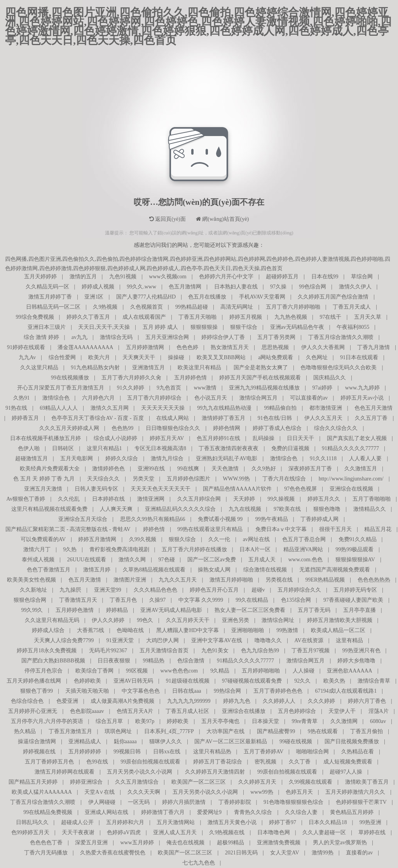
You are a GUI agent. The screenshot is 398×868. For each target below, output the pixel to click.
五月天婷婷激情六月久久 (355, 792)
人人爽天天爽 (116, 509)
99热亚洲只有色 (361, 651)
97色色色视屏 (300, 489)
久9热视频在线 (227, 832)
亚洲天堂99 (108, 590)
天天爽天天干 (139, 357)
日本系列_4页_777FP (169, 731)
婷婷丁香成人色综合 (277, 428)
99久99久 (32, 610)
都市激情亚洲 (326, 408)
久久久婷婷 (321, 701)
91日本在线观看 (359, 357)
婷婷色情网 (227, 428)
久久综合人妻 (301, 812)
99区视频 (137, 671)
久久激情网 (344, 721)
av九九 (79, 337)
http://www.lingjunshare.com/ (351, 479)
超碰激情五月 (31, 458)
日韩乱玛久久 (32, 822)
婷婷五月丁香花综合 (218, 762)
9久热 (70, 549)
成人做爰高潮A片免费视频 (122, 701)
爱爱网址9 (209, 812)
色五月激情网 (185, 287)
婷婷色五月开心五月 (214, 590)
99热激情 (287, 630)
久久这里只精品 (39, 368)
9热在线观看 (323, 731)
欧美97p (145, 721)
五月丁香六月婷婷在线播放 (194, 549)
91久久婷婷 (131, 388)
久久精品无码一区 (47, 287)
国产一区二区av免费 (212, 560)
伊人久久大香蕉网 (323, 347)
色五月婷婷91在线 (218, 438)
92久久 (302, 681)
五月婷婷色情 (190, 378)
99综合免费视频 (35, 317)
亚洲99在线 (151, 469)
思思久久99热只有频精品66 (153, 519)
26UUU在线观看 (87, 560)
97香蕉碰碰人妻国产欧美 (353, 600)
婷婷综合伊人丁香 (223, 337)
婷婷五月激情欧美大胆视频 (340, 620)
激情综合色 (56, 398)
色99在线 (97, 762)
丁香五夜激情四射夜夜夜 (229, 448)
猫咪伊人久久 (166, 741)
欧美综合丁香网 (94, 671)
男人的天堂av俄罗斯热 (340, 843)
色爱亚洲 (67, 701)
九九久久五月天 (178, 580)
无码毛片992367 (108, 651)
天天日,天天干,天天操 (104, 327)
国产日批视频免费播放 (352, 741)
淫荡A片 (379, 711)
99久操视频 (281, 499)
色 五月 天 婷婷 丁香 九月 (44, 479)
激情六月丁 (37, 549)
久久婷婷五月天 (257, 782)
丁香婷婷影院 (235, 802)
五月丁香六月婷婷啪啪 (293, 307)
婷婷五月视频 (246, 317)
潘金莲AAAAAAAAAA (85, 347)
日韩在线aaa (187, 691)
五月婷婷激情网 (145, 347)
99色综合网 (312, 287)
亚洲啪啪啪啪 (248, 630)
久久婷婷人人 (279, 701)
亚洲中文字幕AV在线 (216, 640)
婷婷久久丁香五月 (88, 317)
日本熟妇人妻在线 (236, 287)
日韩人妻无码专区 (96, 489)
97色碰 (167, 560)
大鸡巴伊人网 (162, 640)
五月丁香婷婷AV (264, 752)
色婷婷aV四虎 (124, 832)
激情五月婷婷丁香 (50, 297)
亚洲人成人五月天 (175, 832)
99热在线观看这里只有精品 (210, 529)
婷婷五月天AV (167, 438)
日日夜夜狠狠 (114, 661)
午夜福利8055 (353, 327)
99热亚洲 (370, 822)
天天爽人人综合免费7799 (64, 640)
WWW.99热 (236, 479)
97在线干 (330, 317)
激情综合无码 (116, 337)
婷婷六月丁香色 (367, 701)
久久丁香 (300, 762)
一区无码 (139, 802)
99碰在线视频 (296, 741)
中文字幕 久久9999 (201, 600)
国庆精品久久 (330, 378)
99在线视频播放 (70, 378)
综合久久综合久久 (336, 428)
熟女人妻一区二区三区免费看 (250, 610)
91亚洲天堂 (120, 640)
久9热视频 (105, 307)
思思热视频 (275, 347)
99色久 (145, 620)
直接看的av (359, 853)
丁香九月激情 (374, 347)
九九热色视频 (291, 317)
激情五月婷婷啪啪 (231, 580)
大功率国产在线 (225, 731)
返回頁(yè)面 (168, 219)
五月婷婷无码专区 (355, 590)
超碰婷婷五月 (282, 277)
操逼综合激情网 (37, 741)
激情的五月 (83, 277)
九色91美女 (215, 651)
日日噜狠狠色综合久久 (173, 428)
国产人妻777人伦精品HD (146, 297)
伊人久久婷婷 (108, 620)
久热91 (21, 398)
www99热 (262, 792)
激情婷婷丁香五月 (223, 418)
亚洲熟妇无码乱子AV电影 (227, 458)
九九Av (27, 357)
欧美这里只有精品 (199, 368)
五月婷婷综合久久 (299, 590)
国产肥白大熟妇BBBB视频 (53, 661)
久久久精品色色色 (155, 590)
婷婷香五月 (25, 418)
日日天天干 (300, 438)
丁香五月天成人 (352, 307)
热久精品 (25, 731)
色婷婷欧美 (87, 681)
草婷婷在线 (372, 832)
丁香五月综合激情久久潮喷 (341, 337)
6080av (378, 721)
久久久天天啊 (144, 792)
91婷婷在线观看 (26, 347)
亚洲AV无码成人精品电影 (171, 610)
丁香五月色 (123, 600)
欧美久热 (334, 681)
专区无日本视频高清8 (160, 448)
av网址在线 (256, 539)
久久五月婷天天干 (188, 620)
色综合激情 (191, 661)
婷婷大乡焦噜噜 (356, 661)
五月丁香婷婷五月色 (49, 762)
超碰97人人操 (346, 772)
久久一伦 (219, 539)
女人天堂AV (285, 853)
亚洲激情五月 (148, 368)
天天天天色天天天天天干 (161, 489)
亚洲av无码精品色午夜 (297, 327)
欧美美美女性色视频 (31, 580)
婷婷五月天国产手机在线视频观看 (260, 378)
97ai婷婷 (322, 388)
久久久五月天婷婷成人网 (69, 428)
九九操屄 (70, 590)
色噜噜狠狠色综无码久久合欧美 (339, 368)
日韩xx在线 (167, 752)
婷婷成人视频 (98, 287)
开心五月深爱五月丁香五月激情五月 (61, 388)
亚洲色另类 (236, 620)
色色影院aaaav (87, 711)
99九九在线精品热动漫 (224, 408)
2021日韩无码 (241, 853)
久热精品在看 (358, 752)
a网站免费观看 (276, 357)
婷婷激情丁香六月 (163, 812)
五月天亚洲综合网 (167, 337)
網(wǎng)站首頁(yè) (222, 219)
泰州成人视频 (38, 560)
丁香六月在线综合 (284, 479)
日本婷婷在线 (108, 499)
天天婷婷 (244, 499)
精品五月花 (378, 529)
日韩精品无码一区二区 (53, 307)
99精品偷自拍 (280, 408)
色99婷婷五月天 (30, 832)
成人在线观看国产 (144, 317)
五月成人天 (262, 560)
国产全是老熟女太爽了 (261, 368)
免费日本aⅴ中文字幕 (281, 529)
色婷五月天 (299, 792)
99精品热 (154, 661)
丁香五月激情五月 (70, 731)
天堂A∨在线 (99, 792)
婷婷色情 (154, 529)
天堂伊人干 (342, 711)
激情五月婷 (97, 570)
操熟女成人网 (214, 570)
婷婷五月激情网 (97, 539)
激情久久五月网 (110, 408)
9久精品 (220, 671)
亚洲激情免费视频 (279, 843)
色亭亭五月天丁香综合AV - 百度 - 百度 (98, 418)
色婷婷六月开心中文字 (226, 277)
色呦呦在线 (130, 630)
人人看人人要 (365, 458)
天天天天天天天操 (163, 408)
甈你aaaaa (125, 741)
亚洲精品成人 (85, 741)
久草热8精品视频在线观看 (154, 570)
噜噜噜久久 (268, 640)
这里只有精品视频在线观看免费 (49, 509)
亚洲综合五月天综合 (83, 519)
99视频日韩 (127, 752)
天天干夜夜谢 (78, 832)
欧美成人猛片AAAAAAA (42, 792)
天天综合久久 (103, 479)
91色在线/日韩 (275, 418)
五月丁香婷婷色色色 (278, 691)
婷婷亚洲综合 (86, 782)
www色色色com (179, 671)
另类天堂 (143, 479)
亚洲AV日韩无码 (133, 681)
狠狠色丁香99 (37, 691)
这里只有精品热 (212, 752)
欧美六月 (99, 357)
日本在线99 (325, 277)
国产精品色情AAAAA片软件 (237, 489)
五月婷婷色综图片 (189, 479)
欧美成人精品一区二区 (338, 630)
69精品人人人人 (59, 408)
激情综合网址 (278, 620)
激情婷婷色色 (108, 469)
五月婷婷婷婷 (85, 752)
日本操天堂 (265, 721)
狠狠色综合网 (30, 600)
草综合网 (362, 277)
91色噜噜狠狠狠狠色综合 (293, 802)
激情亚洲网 (151, 499)
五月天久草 (368, 317)
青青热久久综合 (253, 812)
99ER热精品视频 (325, 580)
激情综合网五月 (258, 398)
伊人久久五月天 (323, 418)
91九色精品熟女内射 (95, 368)
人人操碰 (304, 671)
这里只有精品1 (104, 448)
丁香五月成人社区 (187, 711)
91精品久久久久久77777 (350, 448)
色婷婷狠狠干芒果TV (361, 802)
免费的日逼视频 (290, 448)
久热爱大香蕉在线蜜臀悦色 (113, 853)
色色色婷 (187, 347)
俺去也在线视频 (185, 843)
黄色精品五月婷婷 (352, 812)
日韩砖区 (63, 448)
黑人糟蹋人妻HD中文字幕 (187, 630)
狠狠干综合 (244, 327)
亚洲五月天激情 (43, 489)
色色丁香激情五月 (49, 570)
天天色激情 (225, 469)
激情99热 (323, 853)
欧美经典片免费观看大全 (50, 469)
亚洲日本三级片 (47, 327)
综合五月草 (109, 721)
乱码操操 (264, 438)
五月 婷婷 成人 (160, 327)
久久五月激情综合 (137, 782)
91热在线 (16, 408)
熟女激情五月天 (230, 347)
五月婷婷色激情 (75, 610)
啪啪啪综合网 (312, 752)
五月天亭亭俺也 (220, 721)
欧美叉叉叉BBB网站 (221, 357)
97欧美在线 (287, 509)
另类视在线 (279, 580)
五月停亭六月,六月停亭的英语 (47, 721)
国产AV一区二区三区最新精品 (230, 741)
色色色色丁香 (46, 843)
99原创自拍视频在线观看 (150, 762)
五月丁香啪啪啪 (372, 499)
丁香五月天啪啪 (197, 317)
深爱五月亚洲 (91, 843)
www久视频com (168, 277)
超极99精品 (230, 843)
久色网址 (317, 357)
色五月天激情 (85, 580)
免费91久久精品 (358, 539)
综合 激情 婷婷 (41, 337)
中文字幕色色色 (141, 691)
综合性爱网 (62, 357)
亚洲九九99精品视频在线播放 (264, 388)
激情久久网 (132, 560)
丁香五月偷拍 (367, 731)
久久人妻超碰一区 (324, 832)
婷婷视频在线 (39, 752)
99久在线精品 (252, 600)
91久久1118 (323, 458)
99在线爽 (188, 469)
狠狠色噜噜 (327, 509)
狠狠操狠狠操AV (355, 560)
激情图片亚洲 (130, 580)
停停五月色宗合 (44, 671)
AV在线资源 (309, 640)
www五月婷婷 (137, 843)
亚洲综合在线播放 (244, 711)
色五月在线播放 (207, 297)
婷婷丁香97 (283, 822)
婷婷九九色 (237, 701)
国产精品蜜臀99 (276, 731)
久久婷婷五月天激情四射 (215, 772)
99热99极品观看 (354, 549)
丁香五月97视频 (311, 651)
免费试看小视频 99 (220, 519)
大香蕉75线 (91, 630)
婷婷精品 (117, 610)
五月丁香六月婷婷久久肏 (131, 378)
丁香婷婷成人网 (319, 519)
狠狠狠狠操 (204, 327)
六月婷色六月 (98, 398)
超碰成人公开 (77, 822)
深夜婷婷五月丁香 (310, 469)
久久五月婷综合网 (199, 499)
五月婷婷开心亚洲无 (33, 711)
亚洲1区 (94, 297)
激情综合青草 (374, 681)
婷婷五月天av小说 (362, 398)
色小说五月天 (211, 398)
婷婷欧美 (178, 721)
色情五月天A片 (135, 711)
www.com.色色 (306, 560)
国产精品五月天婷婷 (33, 782)
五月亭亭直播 (360, 610)
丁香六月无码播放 (46, 853)
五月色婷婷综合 (297, 711)
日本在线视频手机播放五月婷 (45, 438)
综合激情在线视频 (265, 570)
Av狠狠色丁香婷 (26, 499)
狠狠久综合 (182, 539)
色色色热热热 (374, 580)
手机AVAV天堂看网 (262, 297)
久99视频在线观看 (311, 782)
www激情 (205, 388)
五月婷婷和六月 (125, 822)
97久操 (278, 287)
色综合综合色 (27, 701)
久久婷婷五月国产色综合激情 (333, 297)
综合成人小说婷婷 (115, 438)
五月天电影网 (77, 458)
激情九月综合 (167, 458)
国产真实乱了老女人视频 (357, 438)
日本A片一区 (255, 549)
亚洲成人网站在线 (106, 812)
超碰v (258, 590)
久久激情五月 (361, 469)
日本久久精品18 (328, 822)
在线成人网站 (173, 418)
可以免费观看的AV (43, 539)
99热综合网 (227, 691)
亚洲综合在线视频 (351, 489)
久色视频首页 (147, 307)
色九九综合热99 (260, 651)
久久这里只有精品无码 (52, 620)
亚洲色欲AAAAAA (350, 671)
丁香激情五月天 (78, 600)
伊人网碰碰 (102, 802)
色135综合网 (296, 600)
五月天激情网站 (176, 822)
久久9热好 (264, 469)
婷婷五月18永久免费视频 (47, 651)
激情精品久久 (370, 509)
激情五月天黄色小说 (232, 822)
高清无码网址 (237, 307)
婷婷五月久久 (324, 499)
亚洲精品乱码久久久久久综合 (180, 509)
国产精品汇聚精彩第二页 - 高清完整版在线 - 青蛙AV (68, 529)
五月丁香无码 (314, 610)
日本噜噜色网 (274, 832)
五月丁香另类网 (276, 337)
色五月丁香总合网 (304, 539)
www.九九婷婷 (362, 388)
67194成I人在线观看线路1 (346, 691)
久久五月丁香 (371, 418)
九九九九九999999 (189, 701)
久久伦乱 (69, 499)
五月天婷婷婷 (40, 277)
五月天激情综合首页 (164, 651)
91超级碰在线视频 (188, 681)
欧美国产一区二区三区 (199, 782)
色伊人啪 (29, 448)
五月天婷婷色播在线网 (34, 681)
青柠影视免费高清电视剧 (119, 549)
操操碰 (176, 357)
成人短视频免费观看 (348, 762)
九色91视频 (123, 277)
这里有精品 (349, 640)
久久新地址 (33, 590)
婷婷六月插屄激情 (184, 802)
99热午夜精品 (272, 519)
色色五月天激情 (374, 408)
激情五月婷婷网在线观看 (65, 772)
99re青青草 (305, 721)
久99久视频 (143, 539)
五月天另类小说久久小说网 (140, 772)
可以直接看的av (309, 398)
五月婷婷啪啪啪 (261, 671)
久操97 (157, 600)
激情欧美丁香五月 (367, 782)
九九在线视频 (245, 509)
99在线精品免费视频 (48, 812)
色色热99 (122, 428)
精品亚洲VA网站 (303, 549)
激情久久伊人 (355, 287)
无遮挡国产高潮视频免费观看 (335, 570)
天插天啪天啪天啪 (87, 691)
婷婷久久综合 (122, 458)
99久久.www (141, 287)
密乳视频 (265, 762)
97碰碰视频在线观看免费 (252, 681)
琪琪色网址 (118, 731)
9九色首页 (169, 388)
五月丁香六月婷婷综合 (154, 398)
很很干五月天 (335, 529)
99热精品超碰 (192, 307)
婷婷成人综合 (48, 630)
